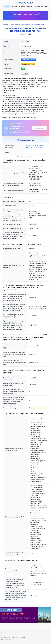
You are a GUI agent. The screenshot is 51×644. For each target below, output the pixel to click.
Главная (7, 7)
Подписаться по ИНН (41, 7)
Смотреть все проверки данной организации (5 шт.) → (20, 117)
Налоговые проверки (26, 7)
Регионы (14, 7)
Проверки (5, 25)
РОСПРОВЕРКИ (25, 3)
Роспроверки (5, 633)
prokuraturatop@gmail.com (15, 635)
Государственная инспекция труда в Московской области (27, 25)
